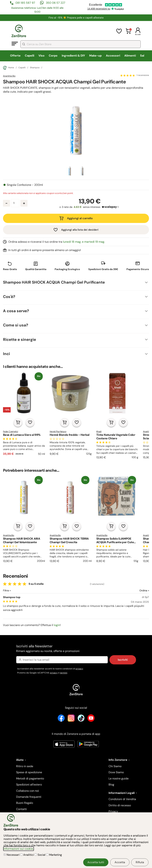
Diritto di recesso (120, 805)
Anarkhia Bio (9, 76)
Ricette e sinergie (20, 340)
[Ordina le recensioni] (131, 591)
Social (40, 855)
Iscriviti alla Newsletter (76, 649)
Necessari (12, 855)
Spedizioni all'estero (29, 785)
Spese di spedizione (29, 772)
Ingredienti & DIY (73, 56)
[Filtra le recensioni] (16, 591)
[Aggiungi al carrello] (18, 422)
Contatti (21, 809)
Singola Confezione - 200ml (25, 185)
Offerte (15, 56)
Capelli (30, 56)
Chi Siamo (115, 766)
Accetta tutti (96, 862)
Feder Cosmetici (10, 432)
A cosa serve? (16, 311)
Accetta (120, 862)
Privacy (113, 811)
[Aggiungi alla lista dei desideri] (30, 422)
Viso (42, 56)
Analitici (27, 855)
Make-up (95, 56)
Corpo (53, 56)
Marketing (54, 855)
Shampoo (35, 68)
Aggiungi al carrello (80, 218)
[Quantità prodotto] (15, 203)
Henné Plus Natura (58, 432)
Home (9, 68)
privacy (79, 669)
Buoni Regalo (25, 803)
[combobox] (81, 44)
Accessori (113, 56)
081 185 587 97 (25, 3)
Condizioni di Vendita (122, 799)
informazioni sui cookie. (19, 849)
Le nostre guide (119, 778)
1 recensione (143, 75)
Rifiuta (140, 862)
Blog (111, 785)
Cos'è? (9, 297)
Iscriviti (123, 660)
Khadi (99, 432)
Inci (6, 354)
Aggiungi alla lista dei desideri (80, 230)
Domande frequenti (29, 797)
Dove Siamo (116, 772)
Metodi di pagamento (30, 778)
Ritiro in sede (25, 766)
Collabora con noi (27, 791)
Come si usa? (16, 325)
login (57, 625)
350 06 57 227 (56, 3)
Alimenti (130, 56)
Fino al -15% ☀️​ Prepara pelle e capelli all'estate (76, 18)
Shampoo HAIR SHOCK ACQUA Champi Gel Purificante (54, 282)
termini (64, 673)
